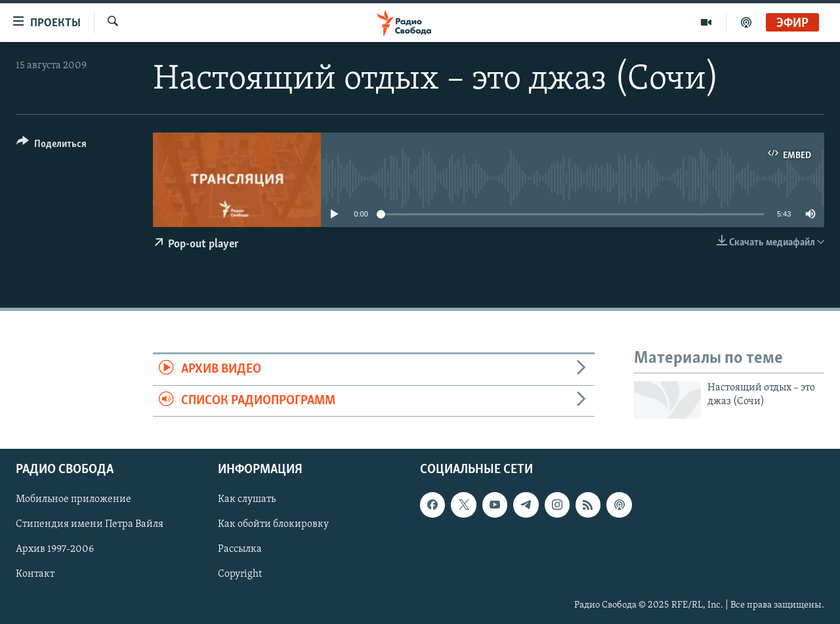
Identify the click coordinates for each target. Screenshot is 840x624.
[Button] (52, 146)
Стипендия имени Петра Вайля (90, 525)
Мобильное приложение (73, 500)
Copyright (240, 575)
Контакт (35, 575)
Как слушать (247, 500)
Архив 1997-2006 (55, 550)
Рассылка (240, 550)
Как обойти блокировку (273, 525)
